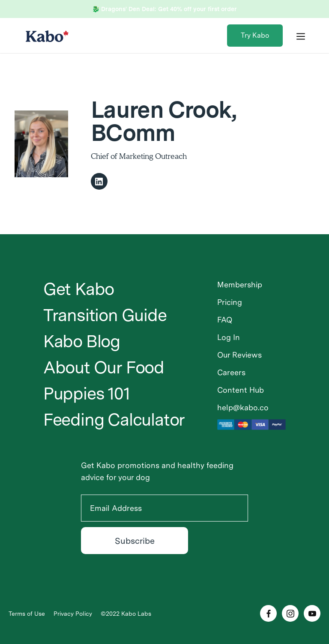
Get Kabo (79, 289)
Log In (229, 337)
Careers (231, 372)
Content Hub (241, 390)
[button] (301, 36)
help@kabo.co (243, 407)
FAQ (225, 320)
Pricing (230, 302)
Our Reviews (239, 355)
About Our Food (104, 367)
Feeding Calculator (114, 420)
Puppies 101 (87, 394)
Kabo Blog (82, 341)
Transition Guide (105, 315)
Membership (240, 285)
